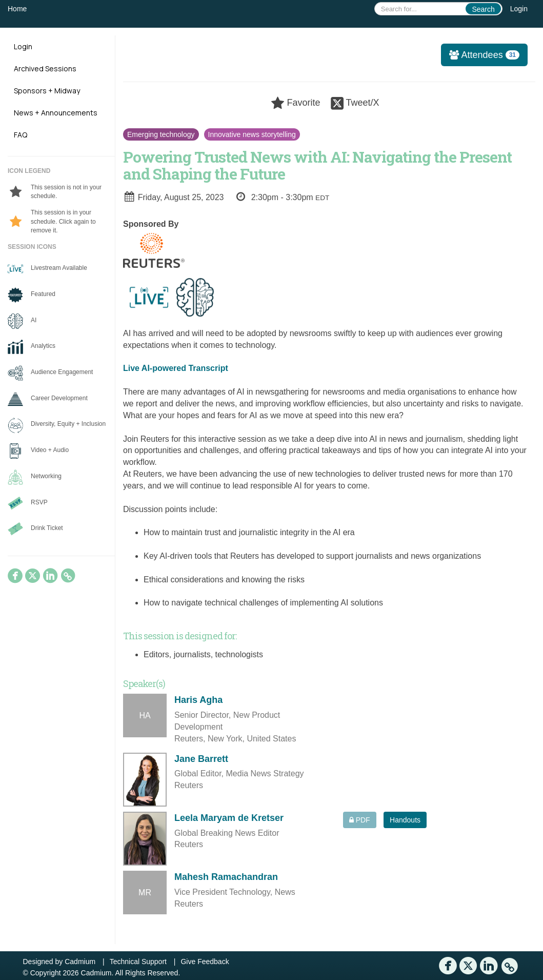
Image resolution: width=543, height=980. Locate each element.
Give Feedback (205, 962)
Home (17, 9)
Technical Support (138, 962)
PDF (360, 820)
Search (483, 9)
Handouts (405, 820)
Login (519, 9)
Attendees (481, 55)
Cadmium (80, 962)
